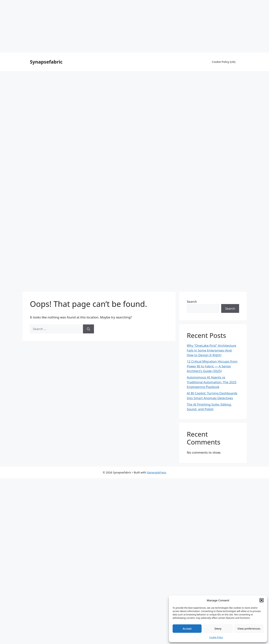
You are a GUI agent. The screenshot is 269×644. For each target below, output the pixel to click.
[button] (262, 600)
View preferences (249, 628)
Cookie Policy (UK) (224, 62)
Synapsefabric (46, 62)
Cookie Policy (216, 637)
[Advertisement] (134, 26)
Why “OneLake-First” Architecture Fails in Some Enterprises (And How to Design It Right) (211, 350)
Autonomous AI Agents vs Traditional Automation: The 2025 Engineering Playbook (212, 382)
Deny (218, 628)
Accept (187, 628)
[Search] (88, 329)
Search (192, 302)
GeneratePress (157, 472)
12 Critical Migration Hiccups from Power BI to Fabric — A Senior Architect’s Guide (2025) (212, 366)
